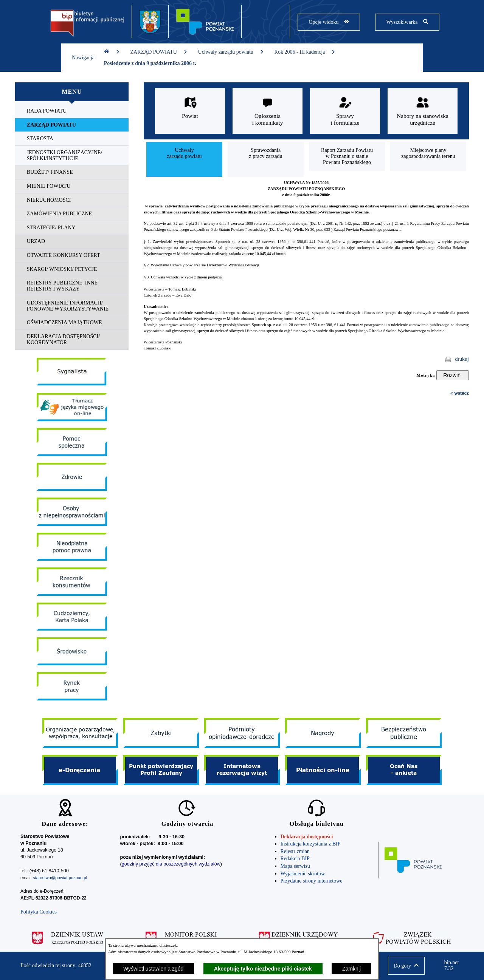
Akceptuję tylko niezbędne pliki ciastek (263, 969)
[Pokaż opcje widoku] (329, 22)
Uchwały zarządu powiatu (231, 52)
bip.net (454, 966)
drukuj (462, 359)
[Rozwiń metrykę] (453, 375)
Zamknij (351, 969)
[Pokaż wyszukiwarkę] (407, 22)
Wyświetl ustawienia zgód (153, 969)
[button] (406, 966)
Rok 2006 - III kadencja (305, 52)
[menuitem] (72, 111)
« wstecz (460, 393)
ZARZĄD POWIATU (159, 52)
